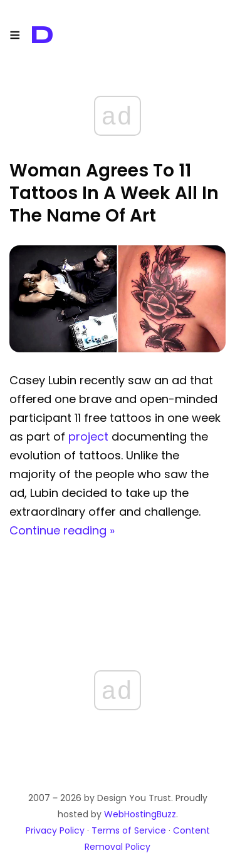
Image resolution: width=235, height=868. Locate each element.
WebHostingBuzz (140, 814)
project (88, 437)
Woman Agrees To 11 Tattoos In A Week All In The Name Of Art (114, 193)
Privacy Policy (55, 830)
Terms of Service (129, 830)
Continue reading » (62, 530)
